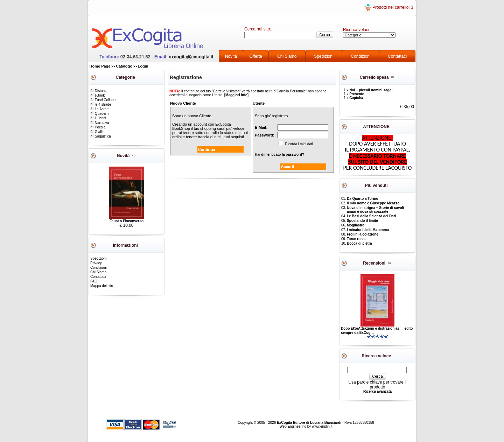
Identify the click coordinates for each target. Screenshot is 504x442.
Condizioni (361, 56)
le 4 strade (100, 104)
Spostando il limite (362, 221)
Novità (231, 56)
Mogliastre (356, 225)
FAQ (94, 281)
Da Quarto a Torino (363, 199)
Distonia (99, 91)
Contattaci (397, 56)
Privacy (96, 263)
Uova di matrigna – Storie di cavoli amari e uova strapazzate (375, 210)
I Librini (98, 118)
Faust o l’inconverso (127, 221)
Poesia (98, 127)
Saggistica (100, 136)
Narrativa (99, 123)
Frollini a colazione (363, 234)
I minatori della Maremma (368, 230)
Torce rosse (357, 239)
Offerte (256, 56)
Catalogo (124, 66)
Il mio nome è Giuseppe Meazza (373, 203)
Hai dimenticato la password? (279, 155)
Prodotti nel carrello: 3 (393, 7)
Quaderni (100, 114)
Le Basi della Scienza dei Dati (371, 216)
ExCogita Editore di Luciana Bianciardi (310, 423)
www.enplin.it (322, 426)
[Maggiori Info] (236, 95)
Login (143, 66)
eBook (97, 95)
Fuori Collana (103, 100)
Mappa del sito (102, 286)
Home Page (100, 66)
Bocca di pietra (359, 243)
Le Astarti (100, 109)
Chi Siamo (287, 56)
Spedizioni (324, 56)
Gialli (96, 132)
